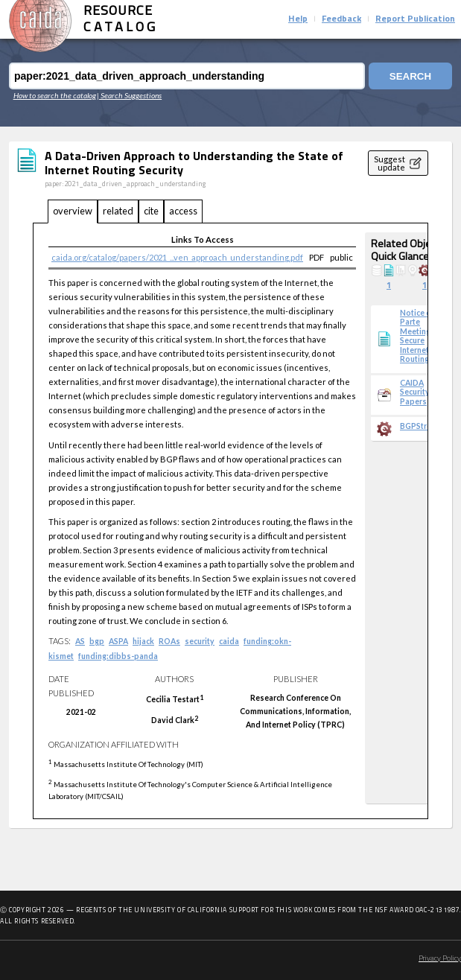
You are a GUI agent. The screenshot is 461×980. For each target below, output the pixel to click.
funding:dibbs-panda (118, 656)
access (183, 211)
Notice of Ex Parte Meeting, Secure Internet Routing (422, 336)
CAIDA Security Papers (415, 392)
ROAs (169, 641)
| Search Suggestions (129, 95)
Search (410, 76)
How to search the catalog (55, 95)
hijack (143, 641)
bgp (97, 641)
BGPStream (421, 426)
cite (151, 211)
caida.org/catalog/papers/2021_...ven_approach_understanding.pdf (177, 257)
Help (298, 19)
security (200, 641)
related (118, 211)
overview (73, 211)
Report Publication (415, 19)
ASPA (118, 641)
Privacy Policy (440, 959)
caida (229, 641)
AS (80, 641)
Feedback (341, 19)
